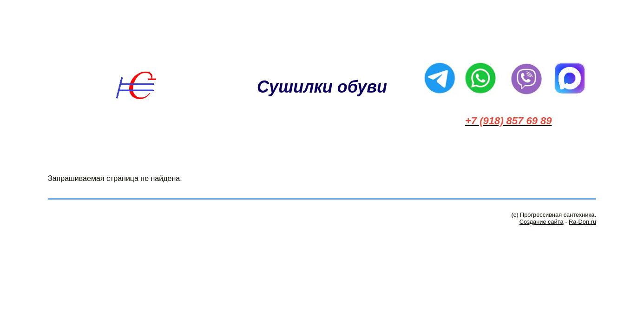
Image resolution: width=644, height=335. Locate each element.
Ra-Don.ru (582, 222)
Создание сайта (542, 222)
